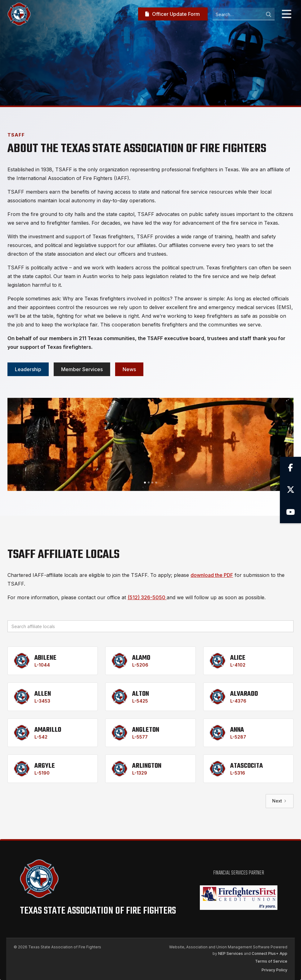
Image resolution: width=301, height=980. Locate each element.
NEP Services (231, 953)
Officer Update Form (173, 14)
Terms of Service (271, 961)
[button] (287, 14)
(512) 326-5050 (147, 597)
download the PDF (212, 575)
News (129, 369)
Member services (82, 369)
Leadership (28, 369)
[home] (19, 14)
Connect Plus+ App (270, 953)
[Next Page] (280, 801)
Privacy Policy (274, 970)
